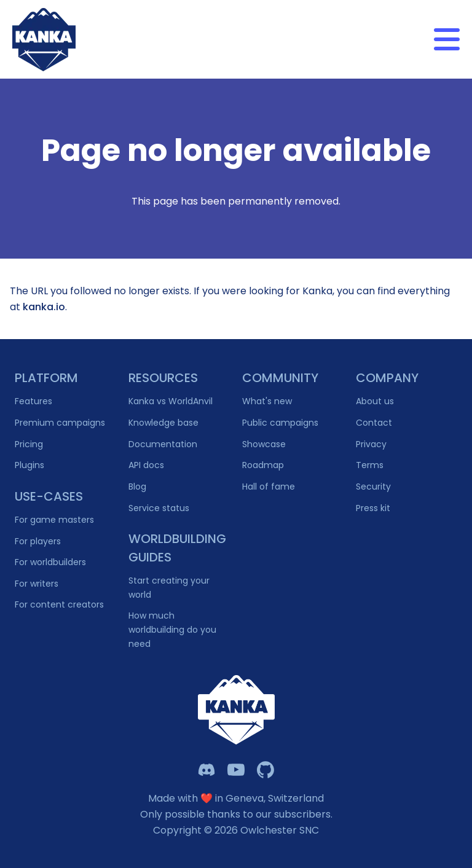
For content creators (59, 604)
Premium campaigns (60, 423)
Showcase (264, 444)
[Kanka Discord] (206, 770)
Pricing (29, 444)
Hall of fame (269, 487)
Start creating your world (169, 588)
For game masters (54, 520)
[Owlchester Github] (265, 770)
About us (375, 401)
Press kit (373, 508)
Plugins (29, 465)
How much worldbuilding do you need (172, 629)
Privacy (371, 444)
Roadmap (263, 465)
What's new (267, 401)
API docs (146, 465)
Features (33, 401)
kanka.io (44, 307)
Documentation (163, 444)
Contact (374, 423)
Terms (370, 465)
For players (38, 541)
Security (373, 487)
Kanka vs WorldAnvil (171, 401)
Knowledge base (163, 423)
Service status (159, 508)
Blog (137, 487)
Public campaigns (280, 423)
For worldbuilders (50, 562)
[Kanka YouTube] (236, 770)
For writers (37, 584)
